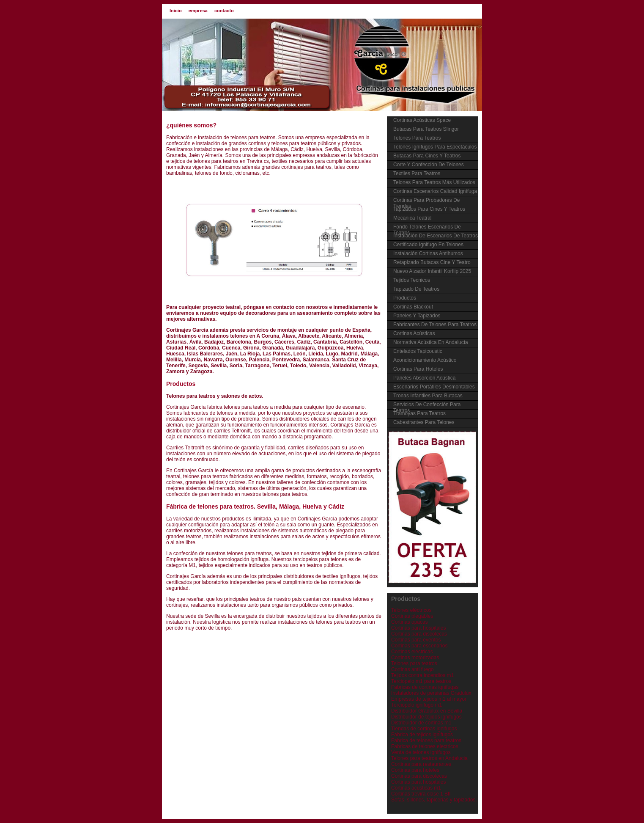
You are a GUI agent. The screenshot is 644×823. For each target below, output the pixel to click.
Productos (181, 384)
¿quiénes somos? (191, 125)
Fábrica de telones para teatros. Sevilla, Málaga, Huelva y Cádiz (255, 506)
